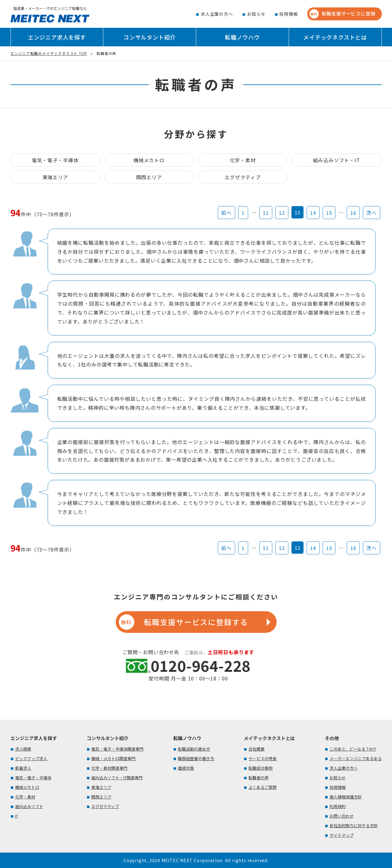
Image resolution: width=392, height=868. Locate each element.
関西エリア (149, 177)
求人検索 (23, 749)
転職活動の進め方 (194, 749)
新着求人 (23, 768)
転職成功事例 (261, 768)
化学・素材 (243, 160)
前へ (226, 213)
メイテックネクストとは (335, 37)
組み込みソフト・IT (337, 160)
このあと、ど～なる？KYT (353, 749)
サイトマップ (342, 835)
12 (282, 213)
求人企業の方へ (217, 14)
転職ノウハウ (242, 37)
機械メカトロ (149, 160)
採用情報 (289, 14)
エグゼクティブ (243, 177)
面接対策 (186, 768)
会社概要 (256, 749)
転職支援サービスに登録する (183, 622)
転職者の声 (258, 778)
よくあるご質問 (263, 787)
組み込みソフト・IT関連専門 (117, 778)
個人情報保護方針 (346, 797)
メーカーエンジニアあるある (356, 758)
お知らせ (256, 14)
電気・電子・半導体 (55, 160)
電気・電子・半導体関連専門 (117, 749)
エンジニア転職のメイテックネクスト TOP (49, 53)
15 (329, 213)
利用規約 (338, 806)
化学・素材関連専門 (109, 768)
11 (266, 213)
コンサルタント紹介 (150, 37)
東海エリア (55, 177)
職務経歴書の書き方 (196, 758)
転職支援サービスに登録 (342, 14)
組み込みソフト (29, 806)
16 (353, 213)
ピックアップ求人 (31, 758)
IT (17, 816)
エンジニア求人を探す (57, 37)
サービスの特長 (263, 758)
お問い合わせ (342, 816)
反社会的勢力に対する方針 (354, 826)
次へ (372, 213)
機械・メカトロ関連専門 (113, 758)
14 (313, 213)
